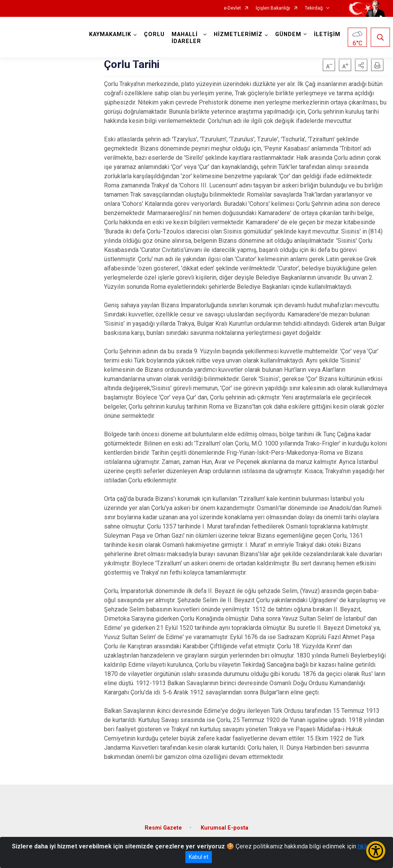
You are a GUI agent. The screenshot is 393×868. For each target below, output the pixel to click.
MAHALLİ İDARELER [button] (186, 38)
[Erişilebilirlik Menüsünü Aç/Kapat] (376, 851)
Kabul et (199, 857)
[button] (361, 65)
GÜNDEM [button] (288, 34)
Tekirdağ (314, 8)
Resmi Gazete (163, 828)
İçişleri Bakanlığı (273, 8)
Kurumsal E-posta (225, 828)
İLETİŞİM (327, 34)
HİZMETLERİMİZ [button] (238, 34)
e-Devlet (232, 8)
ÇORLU (154, 34)
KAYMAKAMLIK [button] (110, 34)
